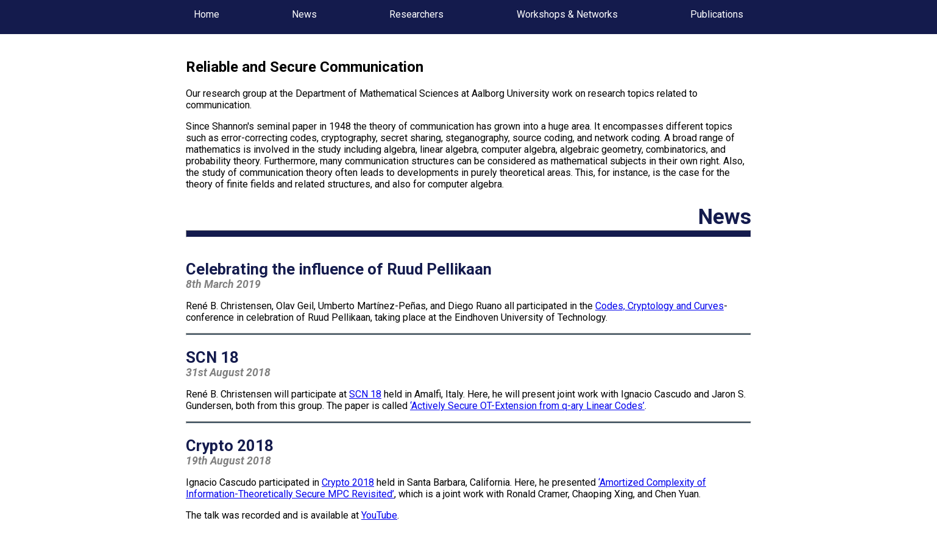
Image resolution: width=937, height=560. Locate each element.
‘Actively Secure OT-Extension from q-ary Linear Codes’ (527, 406)
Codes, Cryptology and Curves (659, 306)
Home (207, 14)
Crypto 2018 (348, 482)
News (304, 14)
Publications (717, 14)
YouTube (379, 515)
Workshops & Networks (567, 14)
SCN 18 (365, 394)
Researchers (416, 14)
